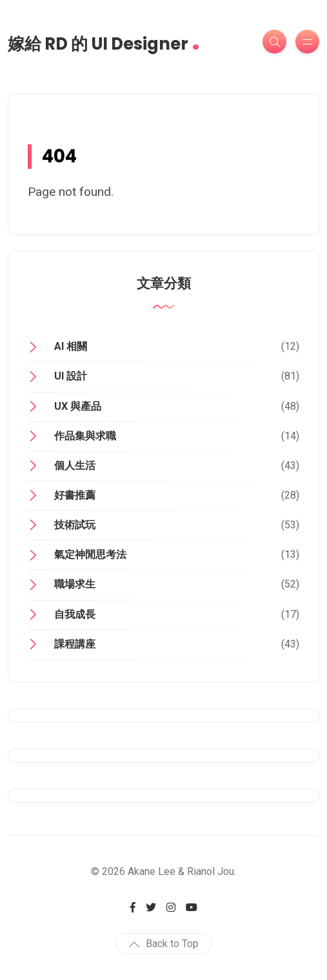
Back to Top (164, 944)
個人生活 (75, 466)
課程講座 (75, 644)
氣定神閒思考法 (90, 554)
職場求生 (75, 584)
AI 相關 (71, 346)
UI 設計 (71, 376)
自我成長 (75, 614)
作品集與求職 (85, 436)
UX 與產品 (78, 406)
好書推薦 (75, 495)
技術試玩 (75, 525)
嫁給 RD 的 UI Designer (104, 40)
